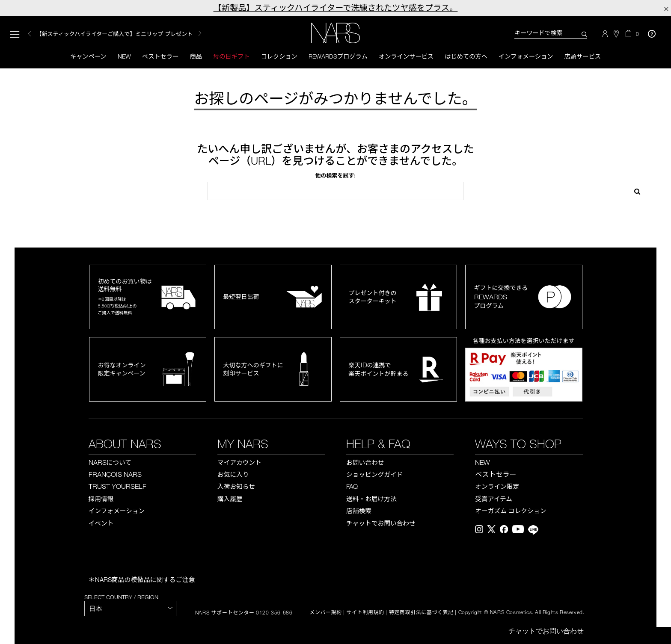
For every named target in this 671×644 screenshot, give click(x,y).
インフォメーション (534, 57)
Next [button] (200, 34)
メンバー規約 (326, 614)
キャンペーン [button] (78, 57)
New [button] (116, 57)
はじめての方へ (471, 57)
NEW (482, 463)
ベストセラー (153, 57)
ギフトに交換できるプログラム (501, 298)
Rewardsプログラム (338, 57)
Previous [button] (30, 34)
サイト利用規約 (365, 614)
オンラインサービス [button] (409, 57)
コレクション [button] (276, 57)
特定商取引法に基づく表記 (421, 614)
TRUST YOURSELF (117, 487)
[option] (129, 34)
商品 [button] (190, 57)
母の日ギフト (227, 57)
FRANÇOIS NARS (115, 476)
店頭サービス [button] (593, 57)
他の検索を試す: (335, 177)
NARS (110, 463)
